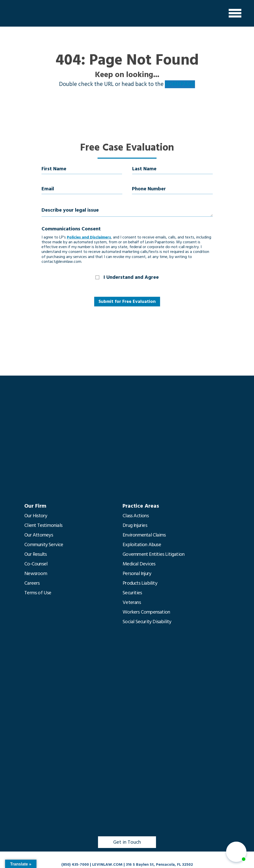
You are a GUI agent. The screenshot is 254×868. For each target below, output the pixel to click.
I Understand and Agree (131, 277)
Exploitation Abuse (142, 545)
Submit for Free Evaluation (127, 301)
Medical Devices (139, 564)
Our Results (35, 554)
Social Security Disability (147, 622)
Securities (132, 593)
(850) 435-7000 (75, 864)
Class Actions (136, 516)
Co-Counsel (36, 564)
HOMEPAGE (180, 84)
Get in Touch (127, 842)
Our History (36, 516)
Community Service (44, 545)
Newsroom (36, 574)
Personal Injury (137, 574)
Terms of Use (38, 593)
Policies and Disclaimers (89, 237)
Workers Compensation (146, 612)
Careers (32, 583)
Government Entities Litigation (153, 554)
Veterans (132, 602)
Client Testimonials (43, 525)
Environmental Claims (144, 535)
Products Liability (140, 583)
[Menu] (235, 13)
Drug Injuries (135, 525)
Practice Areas (141, 506)
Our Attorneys (39, 535)
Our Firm (35, 506)
